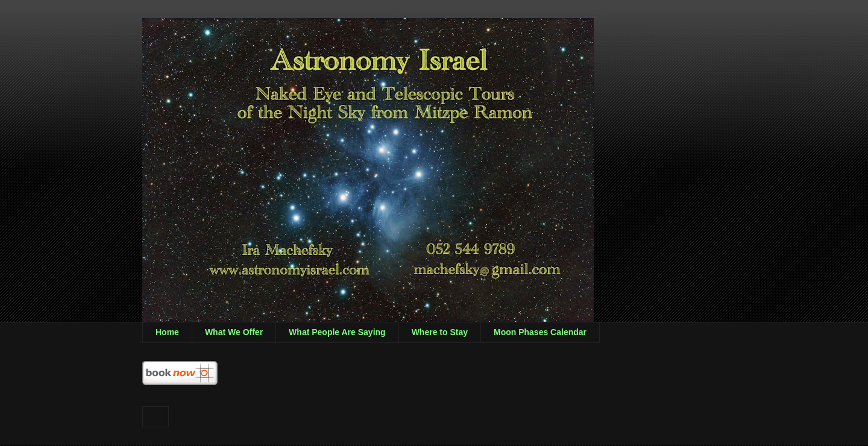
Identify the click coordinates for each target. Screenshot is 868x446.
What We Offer (234, 332)
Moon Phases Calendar (540, 332)
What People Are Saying (337, 332)
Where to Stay (440, 332)
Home (167, 332)
